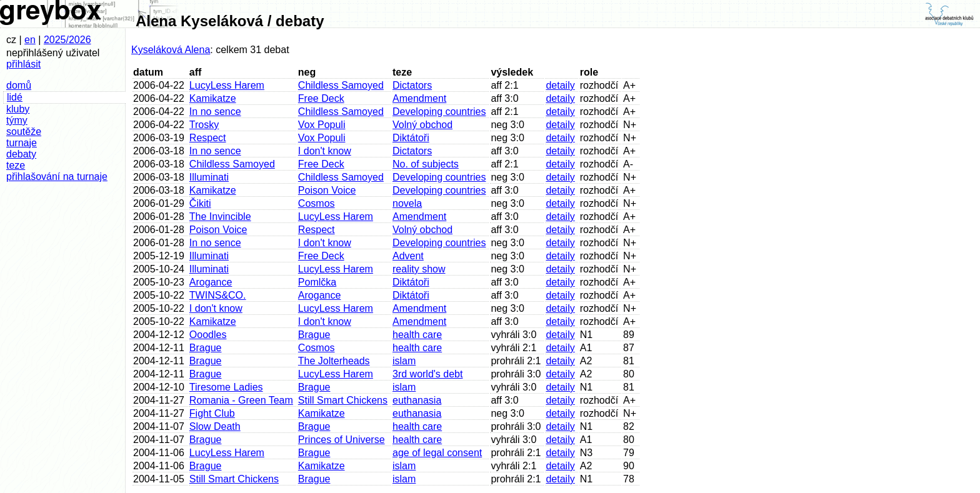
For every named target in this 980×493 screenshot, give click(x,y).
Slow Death (215, 426)
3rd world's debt (427, 374)
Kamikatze (213, 98)
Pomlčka (317, 282)
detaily (560, 85)
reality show (419, 269)
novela (407, 203)
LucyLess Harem (227, 85)
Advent (408, 256)
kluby (18, 109)
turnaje (22, 143)
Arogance (211, 282)
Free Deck (321, 98)
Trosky (204, 125)
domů (19, 85)
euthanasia (417, 400)
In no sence (215, 112)
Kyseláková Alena (171, 50)
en (30, 40)
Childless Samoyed (341, 85)
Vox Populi (322, 125)
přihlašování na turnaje (57, 177)
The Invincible (220, 217)
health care (417, 335)
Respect (208, 138)
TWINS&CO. (218, 295)
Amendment (419, 98)
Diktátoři (411, 138)
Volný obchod (422, 125)
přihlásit (23, 64)
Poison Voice (327, 190)
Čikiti (200, 203)
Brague (314, 335)
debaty (21, 154)
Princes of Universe (342, 440)
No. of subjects (426, 164)
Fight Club (212, 413)
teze (16, 165)
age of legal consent (437, 453)
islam (404, 361)
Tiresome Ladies (226, 387)
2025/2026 (67, 40)
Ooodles (208, 335)
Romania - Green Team (241, 400)
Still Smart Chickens (343, 400)
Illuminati (209, 177)
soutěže (24, 132)
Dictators (412, 85)
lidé (15, 97)
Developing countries (439, 112)
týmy (17, 120)
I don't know (325, 151)
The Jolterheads (334, 361)
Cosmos (317, 203)
